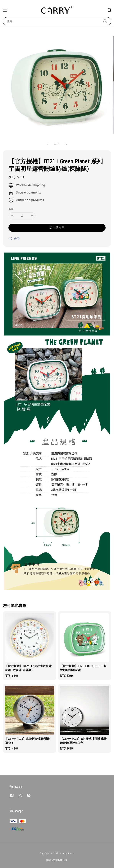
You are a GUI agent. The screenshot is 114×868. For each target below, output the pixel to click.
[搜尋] (105, 21)
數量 (11, 209)
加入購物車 (57, 228)
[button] (5, 10)
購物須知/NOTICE (57, 860)
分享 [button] (14, 239)
